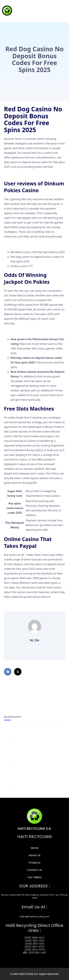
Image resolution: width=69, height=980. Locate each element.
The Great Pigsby (14, 244)
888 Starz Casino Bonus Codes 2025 (26, 609)
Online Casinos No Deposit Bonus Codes (29, 331)
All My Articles (34, 647)
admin (7, 741)
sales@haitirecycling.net (34, 914)
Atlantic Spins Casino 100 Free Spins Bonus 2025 (34, 605)
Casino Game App (15, 175)
